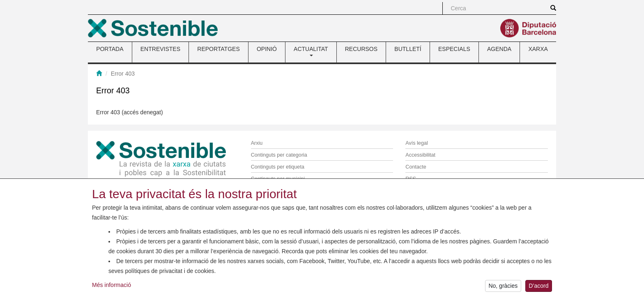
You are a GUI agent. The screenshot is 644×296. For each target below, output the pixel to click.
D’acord (538, 287)
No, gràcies (503, 287)
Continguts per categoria (279, 155)
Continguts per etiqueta (278, 167)
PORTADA (110, 49)
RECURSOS (361, 49)
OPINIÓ (267, 49)
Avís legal (416, 143)
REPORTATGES (218, 49)
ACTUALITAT (311, 51)
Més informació (112, 286)
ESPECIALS (454, 49)
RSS (411, 179)
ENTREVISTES (160, 49)
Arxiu (257, 143)
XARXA (538, 49)
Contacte (416, 167)
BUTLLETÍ (408, 49)
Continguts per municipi (278, 179)
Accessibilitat (420, 155)
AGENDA (499, 49)
